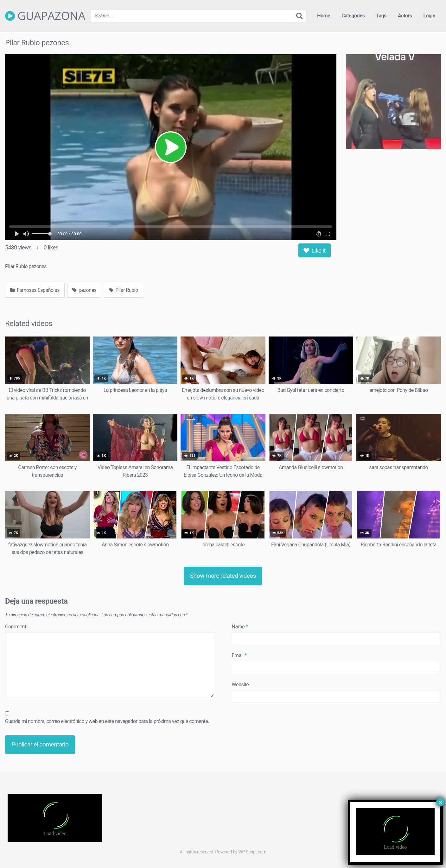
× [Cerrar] (440, 802)
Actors (405, 16)
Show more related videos (223, 576)
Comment (16, 627)
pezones (84, 290)
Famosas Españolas (35, 290)
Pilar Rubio (123, 290)
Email (239, 655)
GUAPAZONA (45, 16)
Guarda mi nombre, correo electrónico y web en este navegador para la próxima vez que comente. (107, 721)
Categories (353, 16)
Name (240, 627)
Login (429, 16)
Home (324, 16)
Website (240, 685)
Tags (381, 16)
